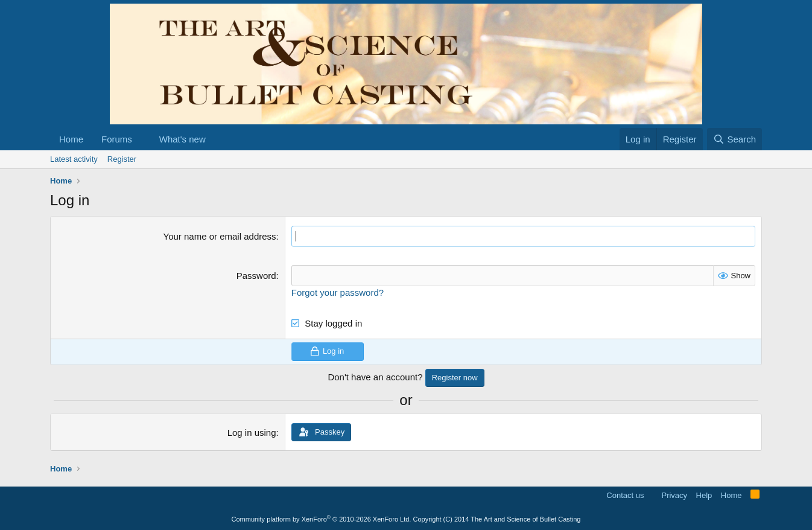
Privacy (674, 495)
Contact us (625, 495)
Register (122, 159)
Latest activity (74, 159)
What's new (182, 139)
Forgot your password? (338, 292)
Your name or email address (220, 236)
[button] (142, 139)
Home (71, 139)
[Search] (734, 139)
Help (704, 495)
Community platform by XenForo (322, 519)
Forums (117, 139)
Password (256, 276)
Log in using (252, 433)
